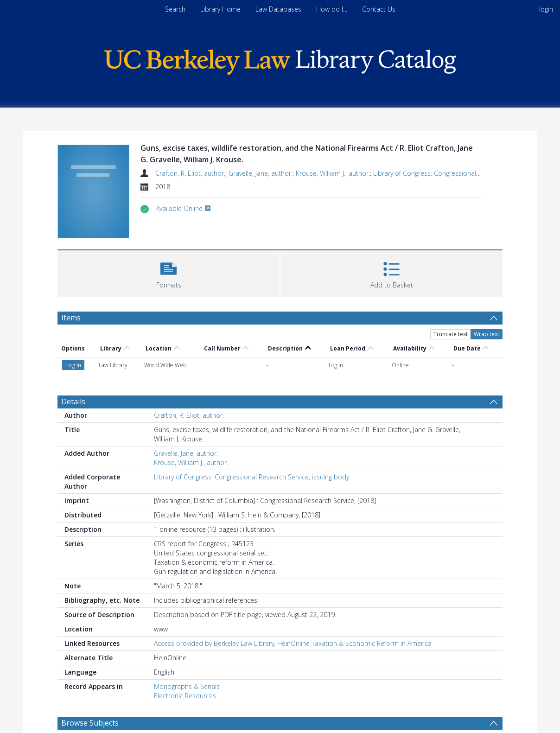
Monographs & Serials (187, 686)
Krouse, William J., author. (333, 173)
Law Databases (278, 9)
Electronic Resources (185, 696)
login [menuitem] (546, 9)
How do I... (332, 9)
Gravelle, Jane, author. (261, 173)
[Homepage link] (280, 60)
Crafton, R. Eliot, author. (190, 173)
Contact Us (379, 9)
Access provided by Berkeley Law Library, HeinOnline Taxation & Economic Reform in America (293, 643)
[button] (169, 272)
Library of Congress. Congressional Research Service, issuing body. (252, 477)
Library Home (220, 9)
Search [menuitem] (175, 9)
